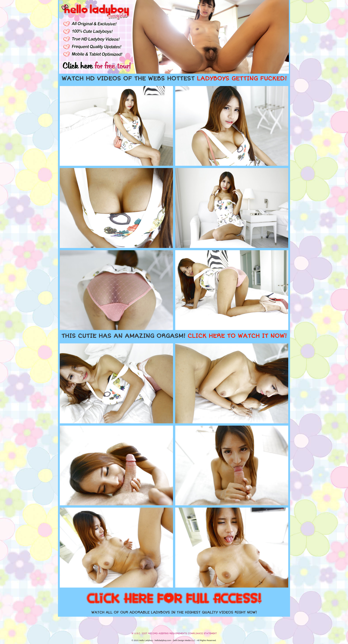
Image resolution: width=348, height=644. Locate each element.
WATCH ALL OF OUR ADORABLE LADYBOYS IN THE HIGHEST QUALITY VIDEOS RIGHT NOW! (174, 612)
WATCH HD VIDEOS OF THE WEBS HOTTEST (174, 79)
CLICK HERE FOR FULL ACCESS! (174, 599)
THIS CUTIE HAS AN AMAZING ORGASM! (174, 336)
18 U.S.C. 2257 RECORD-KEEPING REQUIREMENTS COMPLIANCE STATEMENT (174, 633)
